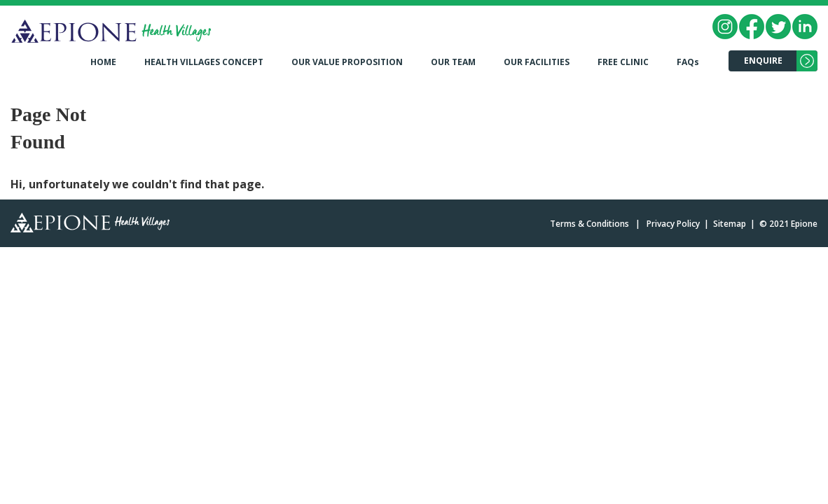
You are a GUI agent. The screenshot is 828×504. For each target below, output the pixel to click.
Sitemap (730, 224)
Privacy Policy (673, 224)
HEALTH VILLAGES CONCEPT (204, 62)
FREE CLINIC (623, 62)
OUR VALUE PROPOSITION (347, 62)
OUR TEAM (453, 62)
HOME (103, 62)
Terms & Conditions (589, 224)
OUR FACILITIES (537, 62)
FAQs (688, 62)
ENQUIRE (763, 61)
